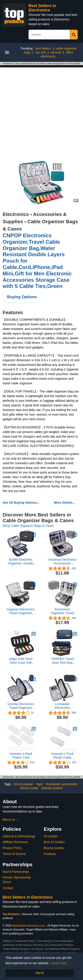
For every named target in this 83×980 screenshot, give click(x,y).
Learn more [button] (59, 963)
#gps (39, 784)
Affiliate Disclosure (15, 842)
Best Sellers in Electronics (42, 8)
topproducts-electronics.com (29, 926)
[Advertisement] (41, 109)
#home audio (29, 788)
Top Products (12, 914)
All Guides (51, 836)
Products (50, 854)
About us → (11, 820)
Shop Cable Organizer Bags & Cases (28, 526)
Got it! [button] (40, 973)
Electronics (16, 214)
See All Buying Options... (21, 503)
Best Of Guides (54, 842)
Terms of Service (14, 854)
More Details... (65, 503)
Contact (8, 888)
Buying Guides (54, 848)
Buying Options (22, 297)
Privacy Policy (12, 848)
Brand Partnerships (16, 872)
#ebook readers (52, 788)
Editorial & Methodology (19, 836)
